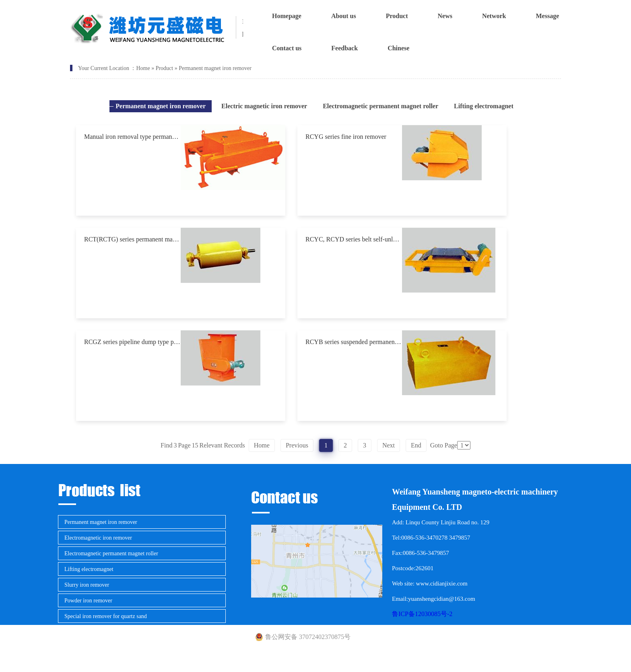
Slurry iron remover (87, 585)
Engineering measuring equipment (103, 663)
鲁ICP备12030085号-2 (422, 614)
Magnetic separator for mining (99, 632)
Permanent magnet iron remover (215, 68)
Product (165, 68)
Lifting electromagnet (89, 569)
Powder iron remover (88, 601)
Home (143, 68)
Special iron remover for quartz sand (106, 616)
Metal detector (81, 648)
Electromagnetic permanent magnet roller (111, 553)
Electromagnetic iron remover (98, 538)
